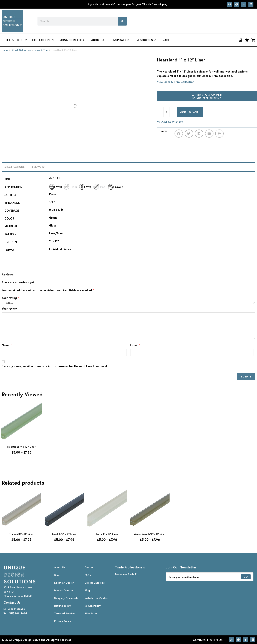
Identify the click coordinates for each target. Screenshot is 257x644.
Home (5, 50)
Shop (57, 575)
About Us (60, 567)
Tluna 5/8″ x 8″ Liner (21, 534)
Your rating (10, 298)
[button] (170, 122)
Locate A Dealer (64, 583)
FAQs (88, 575)
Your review (10, 308)
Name (7, 345)
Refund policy (63, 606)
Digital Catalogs (95, 583)
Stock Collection (21, 50)
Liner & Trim (41, 50)
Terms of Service (64, 613)
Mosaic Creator (64, 590)
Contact (90, 567)
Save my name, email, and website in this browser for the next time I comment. (55, 366)
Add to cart (190, 112)
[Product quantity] (167, 112)
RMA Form (91, 613)
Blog (87, 590)
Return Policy (93, 606)
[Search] (122, 21)
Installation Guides (96, 598)
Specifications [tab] (14, 167)
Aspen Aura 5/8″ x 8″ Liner (150, 534)
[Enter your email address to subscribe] (210, 577)
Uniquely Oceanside (66, 598)
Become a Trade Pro (127, 574)
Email (135, 345)
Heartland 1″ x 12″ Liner (21, 447)
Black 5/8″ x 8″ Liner (64, 534)
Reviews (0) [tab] (38, 167)
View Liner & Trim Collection (176, 82)
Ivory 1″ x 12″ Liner (107, 534)
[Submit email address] (246, 577)
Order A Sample (207, 96)
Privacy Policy (63, 621)
